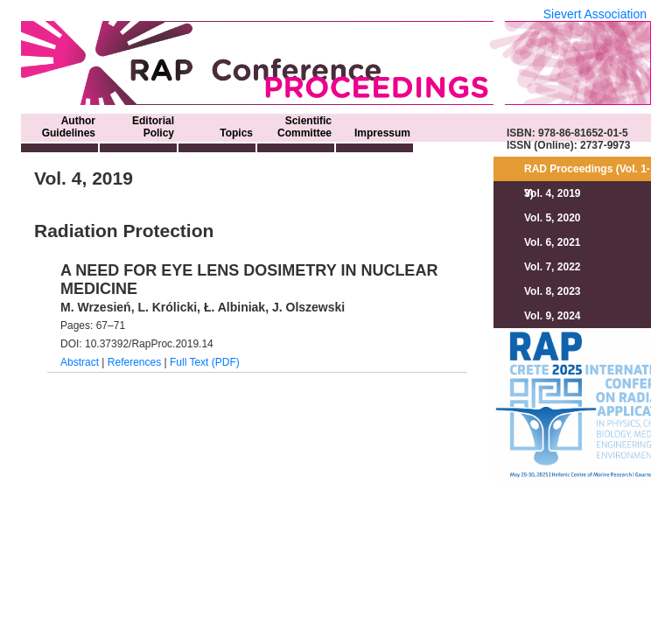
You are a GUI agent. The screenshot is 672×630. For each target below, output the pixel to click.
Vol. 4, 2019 (552, 193)
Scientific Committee (304, 127)
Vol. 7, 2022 (552, 267)
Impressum (382, 133)
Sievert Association (595, 14)
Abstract (80, 362)
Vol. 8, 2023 (552, 291)
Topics (236, 133)
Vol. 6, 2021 (552, 242)
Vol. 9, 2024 (552, 316)
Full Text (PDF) (205, 362)
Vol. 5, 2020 (552, 218)
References (134, 362)
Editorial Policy (153, 127)
